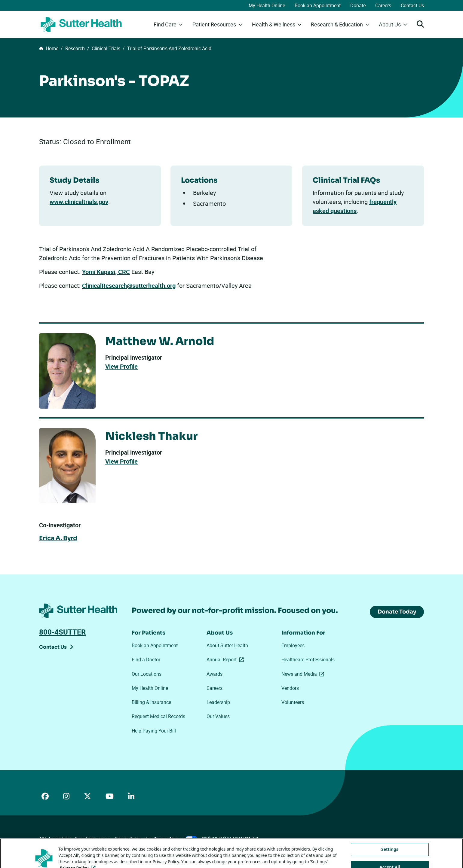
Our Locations (147, 674)
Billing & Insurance (151, 702)
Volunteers (293, 702)
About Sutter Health (227, 645)
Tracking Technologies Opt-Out (230, 838)
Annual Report (226, 659)
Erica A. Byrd (58, 538)
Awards (215, 674)
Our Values (218, 716)
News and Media (304, 674)
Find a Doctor (146, 659)
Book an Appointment (318, 5)
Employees (293, 645)
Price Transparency (93, 838)
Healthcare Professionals (308, 659)
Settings (390, 857)
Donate (358, 5)
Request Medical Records (158, 716)
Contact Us (412, 5)
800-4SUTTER (62, 632)
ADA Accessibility (55, 838)
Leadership (218, 702)
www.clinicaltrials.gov (79, 202)
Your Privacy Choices (171, 839)
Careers (383, 5)
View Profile (121, 367)
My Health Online (267, 5)
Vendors (290, 688)
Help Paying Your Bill (154, 731)
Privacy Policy (128, 838)
